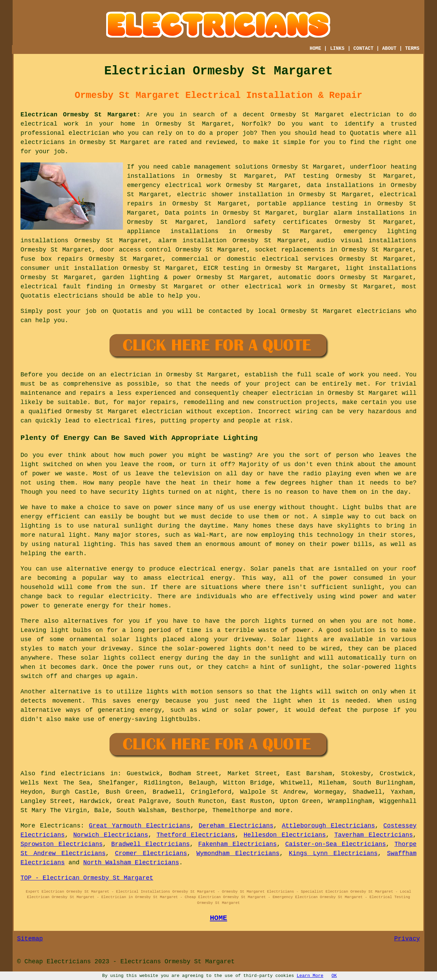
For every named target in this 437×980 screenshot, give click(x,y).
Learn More (310, 976)
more (282, 810)
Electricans (60, 826)
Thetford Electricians (196, 835)
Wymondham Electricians (238, 853)
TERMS (412, 48)
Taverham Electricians (373, 835)
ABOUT (389, 48)
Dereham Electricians (236, 826)
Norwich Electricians (110, 835)
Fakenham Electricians (238, 844)
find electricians (73, 774)
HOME (315, 48)
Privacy (407, 939)
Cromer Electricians (151, 853)
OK (334, 976)
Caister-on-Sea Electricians (335, 844)
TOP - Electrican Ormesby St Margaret (87, 878)
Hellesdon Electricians (285, 835)
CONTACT (363, 48)
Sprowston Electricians (62, 844)
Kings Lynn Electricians (333, 853)
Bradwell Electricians (151, 844)
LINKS (337, 48)
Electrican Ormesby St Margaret (79, 115)
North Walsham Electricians (131, 863)
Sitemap (30, 939)
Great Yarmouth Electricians (139, 826)
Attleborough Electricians (328, 826)
